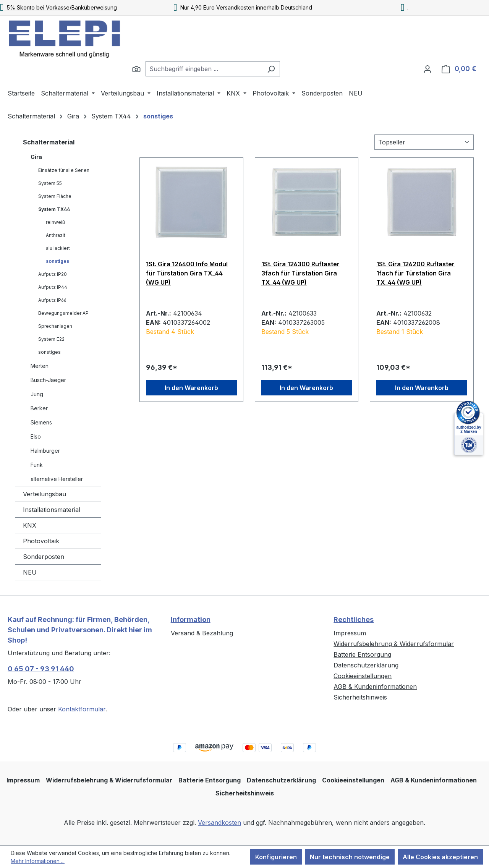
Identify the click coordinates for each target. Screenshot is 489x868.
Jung (37, 394)
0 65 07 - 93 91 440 (41, 669)
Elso (36, 436)
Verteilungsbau (45, 494)
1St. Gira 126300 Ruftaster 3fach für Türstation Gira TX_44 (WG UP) (300, 273)
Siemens (41, 422)
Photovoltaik (41, 541)
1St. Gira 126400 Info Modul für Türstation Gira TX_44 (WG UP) (187, 273)
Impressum (350, 633)
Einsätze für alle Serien (64, 170)
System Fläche (55, 196)
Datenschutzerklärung (366, 665)
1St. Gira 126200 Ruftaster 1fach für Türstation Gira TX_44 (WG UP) (415, 273)
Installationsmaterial (52, 510)
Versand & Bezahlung (202, 633)
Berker (39, 408)
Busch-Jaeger (48, 380)
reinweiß (56, 222)
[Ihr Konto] (427, 69)
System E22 (51, 339)
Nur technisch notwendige (350, 857)
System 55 (50, 183)
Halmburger (45, 451)
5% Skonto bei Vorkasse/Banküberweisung (58, 7)
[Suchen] (136, 69)
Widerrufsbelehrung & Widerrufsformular (394, 644)
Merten (40, 366)
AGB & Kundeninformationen (375, 687)
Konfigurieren (276, 857)
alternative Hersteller (57, 479)
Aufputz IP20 (53, 274)
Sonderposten (44, 557)
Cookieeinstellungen (363, 676)
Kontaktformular (82, 709)
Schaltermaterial (49, 142)
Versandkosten (219, 823)
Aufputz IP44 (53, 287)
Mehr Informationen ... (38, 861)
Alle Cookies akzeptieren (440, 857)
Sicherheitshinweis (360, 697)
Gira (36, 157)
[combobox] (204, 69)
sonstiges (57, 261)
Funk (37, 465)
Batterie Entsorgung (362, 654)
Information (191, 619)
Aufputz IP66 (52, 300)
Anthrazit (56, 235)
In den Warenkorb (191, 388)
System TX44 (54, 209)
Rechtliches (354, 619)
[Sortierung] (424, 142)
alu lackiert (58, 248)
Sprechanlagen (55, 326)
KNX (30, 525)
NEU (30, 572)
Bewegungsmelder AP (63, 313)
